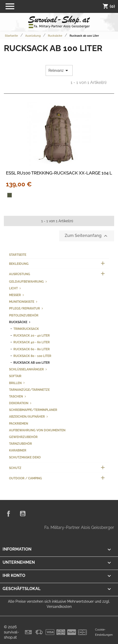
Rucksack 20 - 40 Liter (32, 335)
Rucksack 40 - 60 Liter (32, 342)
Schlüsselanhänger (26, 369)
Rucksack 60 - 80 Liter (32, 349)
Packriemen (19, 423)
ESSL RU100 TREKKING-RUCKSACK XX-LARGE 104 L (59, 173)
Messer (15, 295)
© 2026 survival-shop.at (11, 632)
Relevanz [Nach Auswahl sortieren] (59, 70)
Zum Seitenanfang (87, 236)
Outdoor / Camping (26, 478)
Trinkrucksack (26, 329)
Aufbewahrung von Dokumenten (37, 430)
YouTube (23, 514)
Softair (15, 376)
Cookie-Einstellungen (104, 632)
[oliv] (10, 195)
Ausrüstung (20, 274)
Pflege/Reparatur (24, 308)
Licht (13, 288)
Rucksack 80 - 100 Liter (32, 356)
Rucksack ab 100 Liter (32, 363)
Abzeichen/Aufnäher (27, 416)
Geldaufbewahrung (26, 281)
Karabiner (18, 450)
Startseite (18, 255)
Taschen (16, 396)
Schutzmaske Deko (25, 457)
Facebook (9, 514)
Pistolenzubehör (24, 315)
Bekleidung (19, 264)
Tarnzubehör (20, 444)
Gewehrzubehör (23, 437)
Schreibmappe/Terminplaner (33, 410)
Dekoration (19, 403)
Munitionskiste (22, 302)
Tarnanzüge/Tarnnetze (29, 390)
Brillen (15, 383)
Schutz (15, 468)
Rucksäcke (18, 322)
